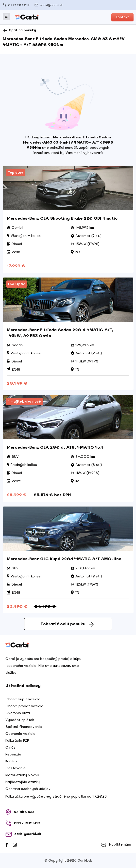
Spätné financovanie (24, 727)
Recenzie (13, 754)
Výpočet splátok (20, 720)
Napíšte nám (116, 845)
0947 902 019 (16, 5)
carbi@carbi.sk (49, 5)
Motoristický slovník (22, 775)
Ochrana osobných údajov (28, 789)
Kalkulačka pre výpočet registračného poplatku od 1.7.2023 (56, 796)
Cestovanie (16, 768)
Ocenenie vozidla (20, 734)
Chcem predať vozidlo (24, 706)
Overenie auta (18, 713)
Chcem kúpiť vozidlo (23, 699)
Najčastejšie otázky (23, 782)
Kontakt (122, 17)
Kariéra (11, 761)
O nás (10, 747)
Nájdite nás (20, 812)
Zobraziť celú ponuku (67, 624)
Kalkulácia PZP (17, 740)
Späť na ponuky (19, 31)
